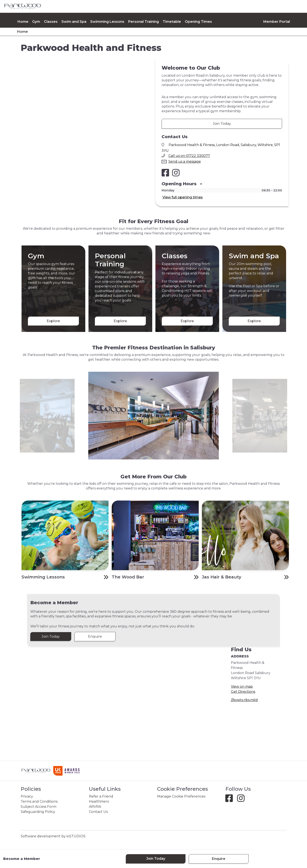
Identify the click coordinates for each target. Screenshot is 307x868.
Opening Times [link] (198, 22)
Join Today (222, 124)
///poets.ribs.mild (244, 700)
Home (23, 22)
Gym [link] (36, 22)
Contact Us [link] (98, 812)
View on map (242, 687)
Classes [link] (51, 22)
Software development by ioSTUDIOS (53, 836)
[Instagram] (243, 800)
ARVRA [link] (95, 807)
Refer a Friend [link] (101, 796)
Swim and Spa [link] (74, 22)
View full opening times (183, 197)
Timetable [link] (172, 22)
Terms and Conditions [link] (39, 801)
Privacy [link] (27, 796)
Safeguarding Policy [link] (38, 812)
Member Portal (277, 22)
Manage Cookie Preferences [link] (181, 796)
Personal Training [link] (143, 22)
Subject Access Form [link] (38, 807)
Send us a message (185, 161)
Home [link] (22, 32)
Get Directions (243, 692)
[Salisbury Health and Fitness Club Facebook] (165, 173)
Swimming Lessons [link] (107, 22)
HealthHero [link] (99, 801)
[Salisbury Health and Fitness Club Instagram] (176, 173)
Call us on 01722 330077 (189, 156)
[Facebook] (231, 800)
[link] (23, 6)
